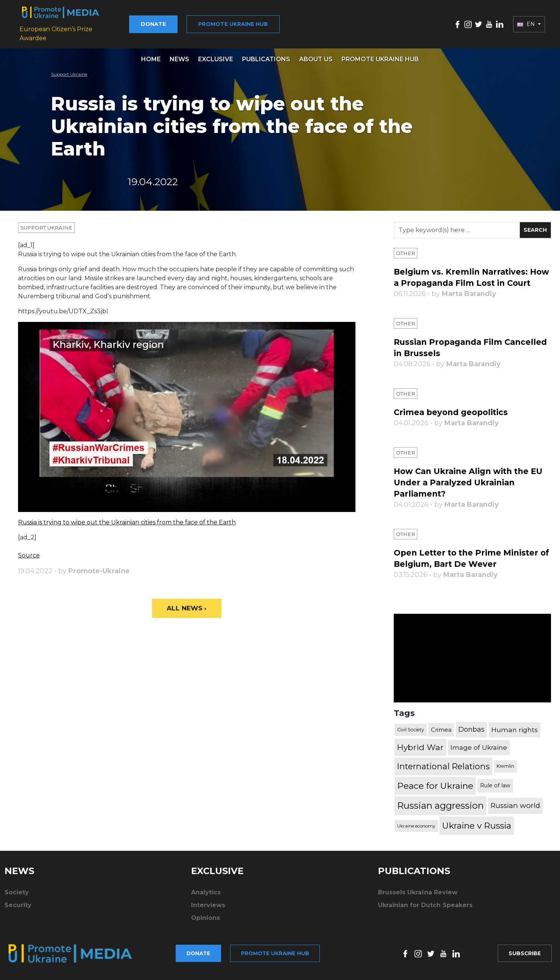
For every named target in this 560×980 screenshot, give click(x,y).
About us (316, 54)
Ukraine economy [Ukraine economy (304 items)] (416, 832)
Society (17, 898)
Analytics (206, 898)
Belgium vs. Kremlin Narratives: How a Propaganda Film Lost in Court (463, 278)
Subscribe (524, 952)
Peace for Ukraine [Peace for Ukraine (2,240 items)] (435, 792)
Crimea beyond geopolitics (453, 418)
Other (406, 248)
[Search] (457, 225)
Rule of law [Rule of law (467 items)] (495, 791)
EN (527, 21)
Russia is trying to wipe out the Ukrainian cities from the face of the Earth (127, 517)
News (179, 54)
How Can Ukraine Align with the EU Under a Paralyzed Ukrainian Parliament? (472, 488)
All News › (187, 603)
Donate (163, 21)
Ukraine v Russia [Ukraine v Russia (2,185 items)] (477, 832)
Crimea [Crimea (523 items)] (441, 736)
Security (18, 911)
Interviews (208, 911)
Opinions (205, 924)
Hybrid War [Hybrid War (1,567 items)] (420, 753)
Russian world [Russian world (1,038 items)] (515, 812)
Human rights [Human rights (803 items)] (515, 736)
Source (29, 550)
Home (151, 54)
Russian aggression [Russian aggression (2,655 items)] (440, 812)
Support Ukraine (69, 69)
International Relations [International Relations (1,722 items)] (443, 772)
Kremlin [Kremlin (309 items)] (505, 772)
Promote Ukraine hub (243, 21)
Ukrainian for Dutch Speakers (425, 911)
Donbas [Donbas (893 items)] (471, 735)
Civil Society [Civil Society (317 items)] (411, 736)
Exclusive (216, 54)
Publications (266, 54)
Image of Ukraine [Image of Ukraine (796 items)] (479, 753)
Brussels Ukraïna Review (418, 898)
